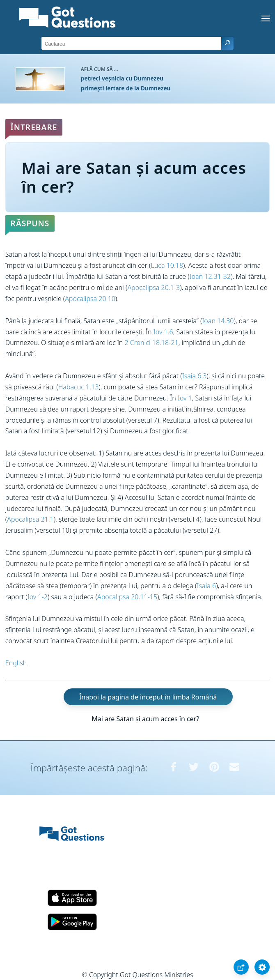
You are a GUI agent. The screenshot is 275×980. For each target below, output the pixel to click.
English (16, 663)
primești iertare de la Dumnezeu (126, 88)
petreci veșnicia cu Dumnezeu (122, 78)
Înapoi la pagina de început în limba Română (148, 697)
